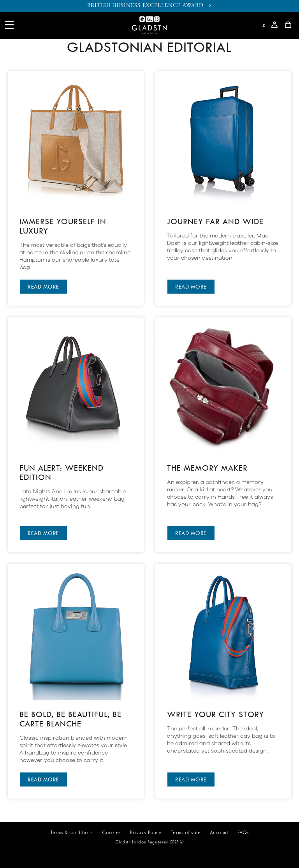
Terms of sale (186, 833)
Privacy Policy (146, 833)
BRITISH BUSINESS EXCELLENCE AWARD (150, 6)
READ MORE (43, 287)
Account (219, 833)
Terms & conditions (72, 833)
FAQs (243, 833)
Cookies (112, 833)
